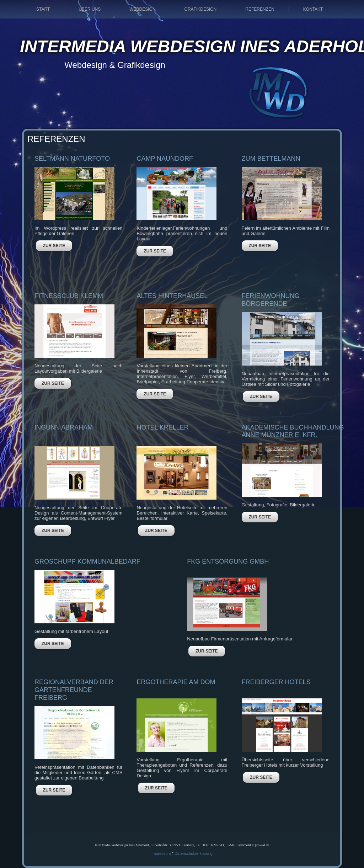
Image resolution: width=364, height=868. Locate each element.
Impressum (161, 853)
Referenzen (260, 9)
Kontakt (313, 9)
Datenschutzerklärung (194, 853)
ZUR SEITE (54, 246)
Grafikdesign (201, 9)
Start (43, 9)
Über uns (90, 9)
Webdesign (142, 9)
